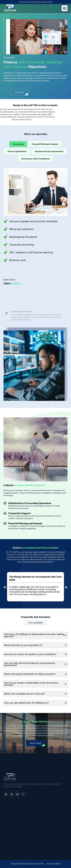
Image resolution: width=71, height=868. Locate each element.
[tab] (18, 144)
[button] (65, 8)
